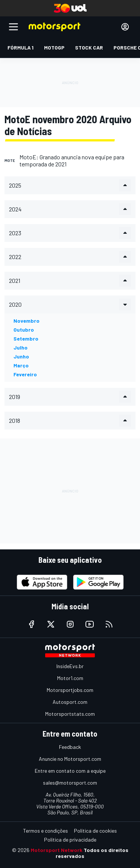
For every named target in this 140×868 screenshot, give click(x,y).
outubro (24, 330)
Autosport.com (70, 702)
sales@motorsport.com (70, 783)
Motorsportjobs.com (70, 690)
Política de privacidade (70, 840)
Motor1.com (70, 678)
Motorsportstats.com (70, 714)
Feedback (70, 747)
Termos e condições (46, 831)
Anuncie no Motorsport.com (70, 759)
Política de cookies (95, 831)
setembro (26, 339)
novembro (27, 321)
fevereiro (25, 374)
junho (21, 356)
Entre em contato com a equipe (70, 771)
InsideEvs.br (70, 666)
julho (21, 347)
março (21, 365)
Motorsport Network (57, 850)
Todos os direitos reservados (92, 853)
